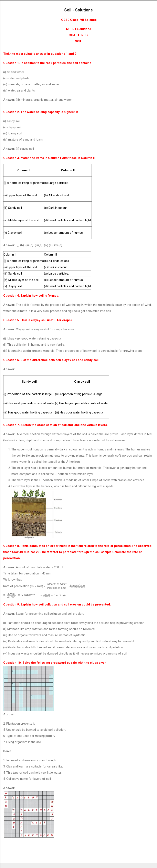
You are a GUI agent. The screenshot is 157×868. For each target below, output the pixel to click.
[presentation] (66, 586)
